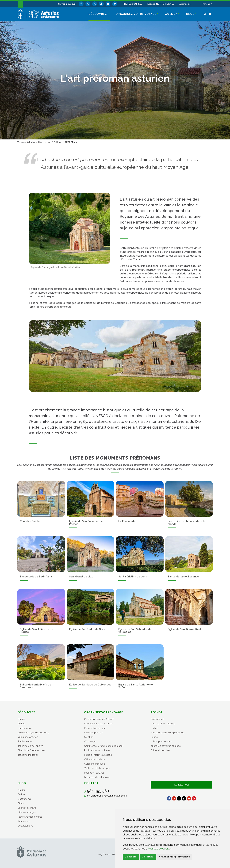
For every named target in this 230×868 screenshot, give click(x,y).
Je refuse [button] (148, 857)
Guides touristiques (95, 764)
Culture (22, 724)
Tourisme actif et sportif (30, 746)
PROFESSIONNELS (133, 4)
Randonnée (24, 821)
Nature (21, 719)
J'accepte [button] (131, 857)
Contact (91, 783)
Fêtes (21, 803)
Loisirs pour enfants (161, 741)
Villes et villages (27, 812)
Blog (22, 783)
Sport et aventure (27, 808)
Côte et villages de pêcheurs (33, 732)
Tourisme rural (25, 741)
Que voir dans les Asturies (98, 724)
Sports (154, 737)
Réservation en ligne (95, 728)
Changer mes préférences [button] (174, 857)
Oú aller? (89, 737)
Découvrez (27, 712)
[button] (207, 4)
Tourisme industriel (28, 755)
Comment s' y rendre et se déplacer (104, 746)
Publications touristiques (97, 750)
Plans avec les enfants (30, 817)
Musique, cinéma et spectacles (167, 732)
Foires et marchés (160, 750)
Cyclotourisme (26, 826)
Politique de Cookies (160, 849)
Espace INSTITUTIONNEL (161, 4)
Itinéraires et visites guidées (166, 746)
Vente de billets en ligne (97, 768)
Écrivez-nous (181, 785)
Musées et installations (163, 724)
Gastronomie (25, 728)
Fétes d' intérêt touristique (98, 755)
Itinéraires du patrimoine (97, 777)
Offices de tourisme (95, 759)
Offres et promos (93, 732)
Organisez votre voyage (104, 712)
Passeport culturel (94, 773)
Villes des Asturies (28, 737)
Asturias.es (185, 4)
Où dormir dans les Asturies (99, 719)
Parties (154, 728)
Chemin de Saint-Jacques (31, 750)
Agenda (157, 712)
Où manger (90, 741)
